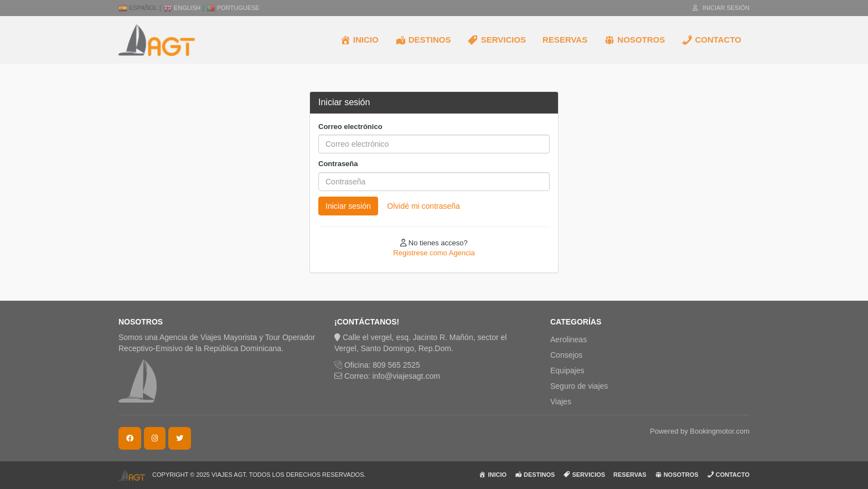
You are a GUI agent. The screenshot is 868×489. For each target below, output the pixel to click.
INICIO (359, 40)
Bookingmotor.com (720, 431)
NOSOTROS (634, 40)
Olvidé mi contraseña (423, 206)
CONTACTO (711, 40)
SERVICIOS (497, 40)
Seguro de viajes (579, 386)
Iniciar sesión (721, 8)
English (182, 8)
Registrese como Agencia (434, 253)
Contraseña (338, 164)
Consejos (566, 355)
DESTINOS (423, 40)
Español (138, 8)
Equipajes (567, 370)
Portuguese (233, 8)
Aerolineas (569, 339)
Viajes (561, 402)
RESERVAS (565, 40)
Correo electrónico (350, 127)
